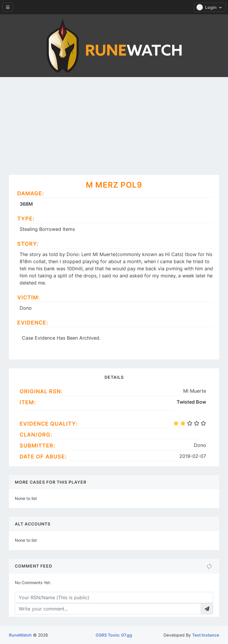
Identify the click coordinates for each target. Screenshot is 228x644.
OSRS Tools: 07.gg (114, 635)
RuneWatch (20, 635)
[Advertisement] (114, 122)
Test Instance (206, 635)
